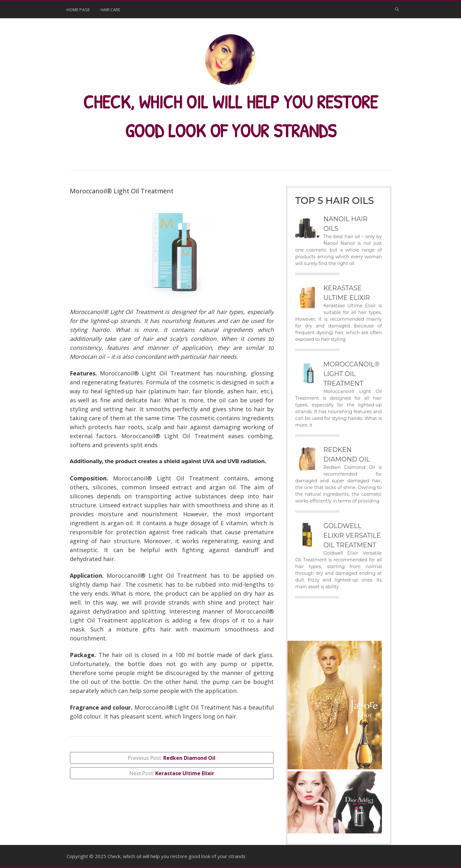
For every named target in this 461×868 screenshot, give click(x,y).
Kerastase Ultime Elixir (185, 773)
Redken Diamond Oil (189, 758)
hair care (110, 10)
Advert (315, 627)
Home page (78, 10)
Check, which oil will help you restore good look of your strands (177, 856)
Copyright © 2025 (87, 856)
